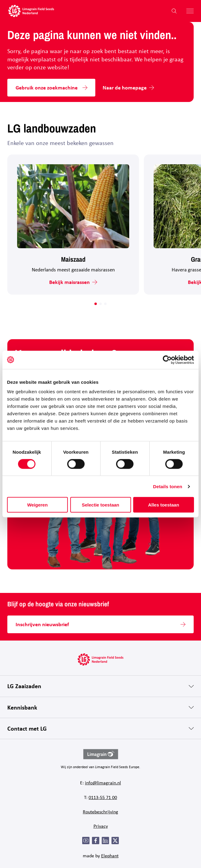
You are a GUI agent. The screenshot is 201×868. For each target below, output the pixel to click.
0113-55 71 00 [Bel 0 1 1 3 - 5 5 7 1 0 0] (103, 797)
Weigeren (37, 505)
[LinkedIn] (105, 841)
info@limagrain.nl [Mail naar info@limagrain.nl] (103, 783)
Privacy (101, 826)
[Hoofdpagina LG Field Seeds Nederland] (31, 11)
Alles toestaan (164, 505)
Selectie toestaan (101, 505)
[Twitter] (115, 841)
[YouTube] (86, 841)
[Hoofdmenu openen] (188, 11)
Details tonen (168, 486)
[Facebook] (96, 841)
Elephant (110, 855)
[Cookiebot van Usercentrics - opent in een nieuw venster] (167, 360)
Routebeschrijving (100, 812)
